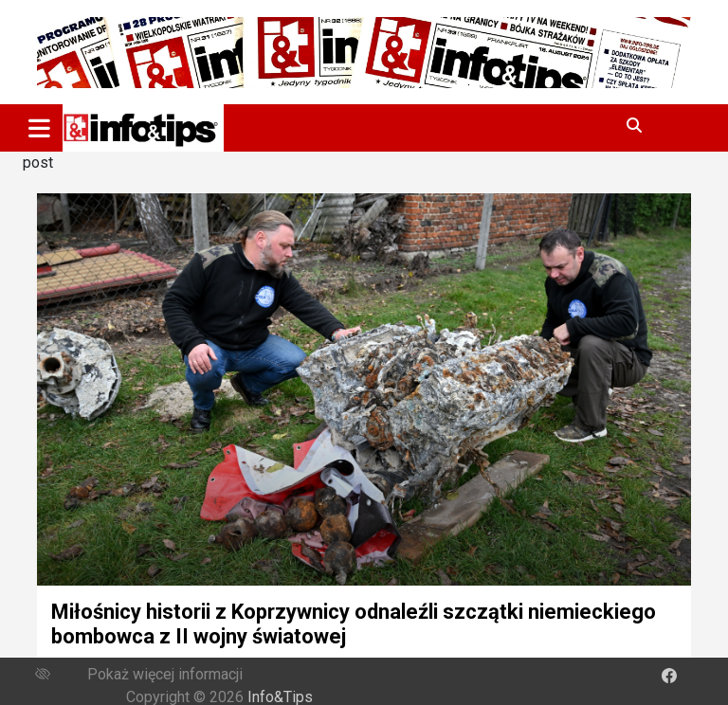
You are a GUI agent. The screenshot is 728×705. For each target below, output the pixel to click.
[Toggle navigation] (39, 128)
